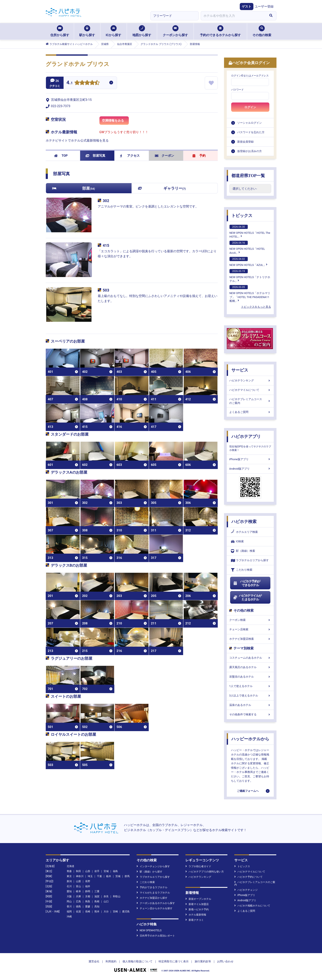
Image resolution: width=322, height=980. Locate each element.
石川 (69, 886)
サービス (240, 370)
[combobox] (233, 16)
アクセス (130, 156)
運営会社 (94, 961)
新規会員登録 (245, 142)
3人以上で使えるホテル (250, 696)
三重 (97, 891)
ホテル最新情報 (196, 915)
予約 (199, 156)
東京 (69, 876)
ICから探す (113, 31)
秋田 (78, 871)
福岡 (69, 912)
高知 (97, 906)
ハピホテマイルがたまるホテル (248, 598)
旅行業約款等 (203, 961)
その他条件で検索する (250, 714)
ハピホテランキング (250, 380)
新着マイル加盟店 (197, 904)
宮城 (106, 871)
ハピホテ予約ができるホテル (247, 583)
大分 (106, 912)
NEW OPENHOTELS (149, 930)
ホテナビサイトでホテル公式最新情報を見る (77, 141)
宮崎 (115, 912)
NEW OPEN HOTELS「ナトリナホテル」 (250, 276)
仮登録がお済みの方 (250, 151)
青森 (69, 871)
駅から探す (87, 31)
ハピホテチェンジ (246, 890)
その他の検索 (262, 31)
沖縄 (69, 917)
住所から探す (60, 31)
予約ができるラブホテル (152, 887)
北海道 (70, 866)
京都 (88, 896)
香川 (69, 906)
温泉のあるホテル (250, 705)
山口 (106, 901)
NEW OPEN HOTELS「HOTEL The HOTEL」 (250, 231)
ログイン (250, 107)
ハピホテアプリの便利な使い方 (205, 872)
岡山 (69, 901)
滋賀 (97, 896)
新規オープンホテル (198, 899)
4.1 (70, 83)
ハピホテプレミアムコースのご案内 (250, 401)
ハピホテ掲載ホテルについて (252, 906)
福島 (115, 871)
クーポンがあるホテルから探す (156, 903)
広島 (78, 901)
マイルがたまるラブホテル (153, 893)
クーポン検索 (250, 620)
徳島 (78, 906)
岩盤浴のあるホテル (250, 677)
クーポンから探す (175, 31)
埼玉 (90, 876)
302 (106, 201)
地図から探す (142, 31)
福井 (88, 886)
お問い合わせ (225, 961)
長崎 (88, 912)
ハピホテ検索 (244, 522)
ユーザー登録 (264, 7)
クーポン (165, 156)
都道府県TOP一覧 (248, 176)
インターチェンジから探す (153, 866)
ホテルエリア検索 (244, 532)
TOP (61, 156)
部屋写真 (96, 156)
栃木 (109, 876)
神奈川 (80, 876)
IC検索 (237, 542)
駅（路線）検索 (243, 551)
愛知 (69, 891)
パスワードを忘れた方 (251, 132)
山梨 (78, 881)
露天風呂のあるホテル (250, 667)
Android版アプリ (250, 469)
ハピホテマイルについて (250, 390)
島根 (97, 901)
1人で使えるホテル (250, 686)
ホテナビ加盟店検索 (250, 639)
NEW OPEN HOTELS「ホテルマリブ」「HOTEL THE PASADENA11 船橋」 (250, 294)
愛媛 (88, 906)
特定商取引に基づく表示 (174, 961)
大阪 (69, 896)
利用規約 (111, 961)
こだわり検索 (242, 570)
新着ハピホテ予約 (197, 909)
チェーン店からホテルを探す (154, 908)
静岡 (88, 891)
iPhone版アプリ (250, 459)
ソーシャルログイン (250, 123)
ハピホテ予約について (248, 877)
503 (106, 290)
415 (106, 245)
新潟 (69, 881)
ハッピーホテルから (250, 739)
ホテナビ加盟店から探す (152, 898)
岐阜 (78, 891)
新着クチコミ (195, 920)
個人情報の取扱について (138, 961)
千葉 (99, 876)
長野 (88, 881)
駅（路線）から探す (149, 872)
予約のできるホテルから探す (220, 31)
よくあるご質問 (250, 412)
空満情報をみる (115, 122)
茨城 (118, 876)
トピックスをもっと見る (256, 307)
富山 (78, 886)
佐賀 (78, 912)
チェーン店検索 (250, 629)
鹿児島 (126, 912)
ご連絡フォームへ (248, 791)
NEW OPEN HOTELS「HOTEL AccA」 (247, 247)
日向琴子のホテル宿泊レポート (156, 936)
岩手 (97, 871)
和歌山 (117, 896)
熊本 (97, 912)
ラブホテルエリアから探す (250, 560)
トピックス (242, 215)
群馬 (127, 876)
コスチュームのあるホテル (250, 658)
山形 (88, 871)
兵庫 (78, 896)
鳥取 (88, 901)
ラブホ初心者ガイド (198, 866)
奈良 (106, 896)
